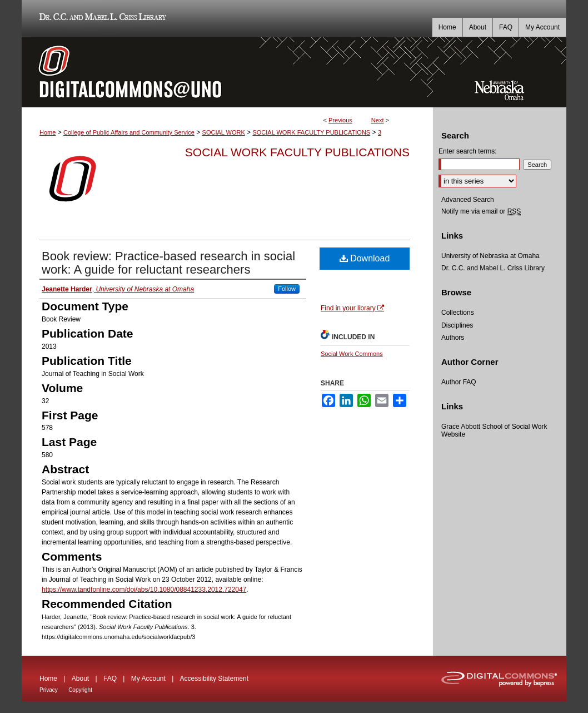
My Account (148, 679)
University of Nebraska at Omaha (490, 256)
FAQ (110, 679)
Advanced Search (468, 200)
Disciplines (457, 325)
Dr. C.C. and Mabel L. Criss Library (101, 19)
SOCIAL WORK (224, 132)
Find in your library (352, 308)
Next (378, 120)
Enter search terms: (468, 151)
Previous (340, 120)
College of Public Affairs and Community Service (129, 132)
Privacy (49, 690)
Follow (287, 289)
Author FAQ (459, 382)
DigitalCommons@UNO (227, 72)
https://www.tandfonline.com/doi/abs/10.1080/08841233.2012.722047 (144, 590)
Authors (453, 338)
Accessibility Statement (214, 679)
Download (365, 258)
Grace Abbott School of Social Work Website (494, 430)
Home (48, 132)
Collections (458, 313)
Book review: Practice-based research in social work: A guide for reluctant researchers (168, 263)
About (80, 679)
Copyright (80, 690)
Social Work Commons (352, 354)
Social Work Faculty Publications (297, 152)
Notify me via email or (481, 211)
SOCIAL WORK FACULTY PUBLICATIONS (311, 132)
